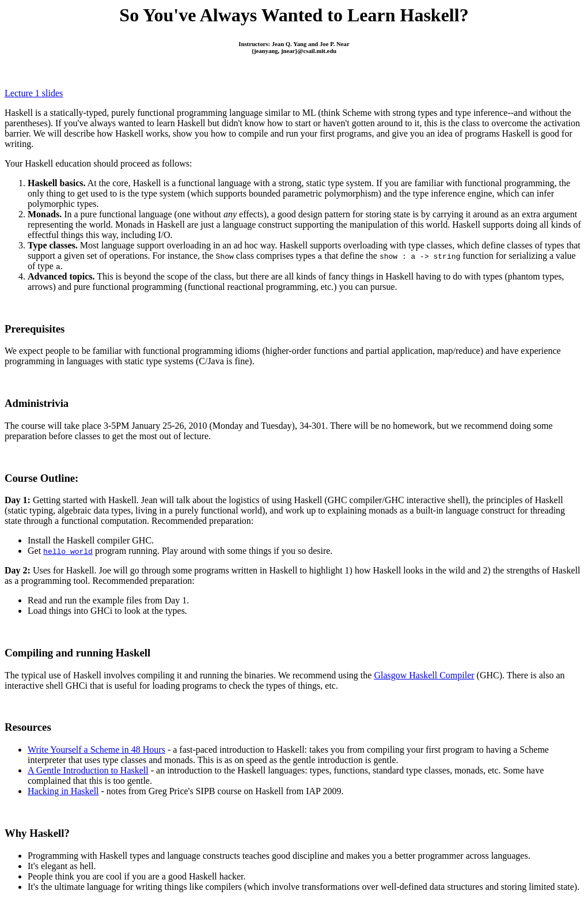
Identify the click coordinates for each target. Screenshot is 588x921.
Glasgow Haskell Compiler (424, 675)
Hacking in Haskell (63, 791)
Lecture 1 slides (34, 93)
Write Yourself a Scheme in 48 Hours (96, 750)
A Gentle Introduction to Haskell (88, 770)
